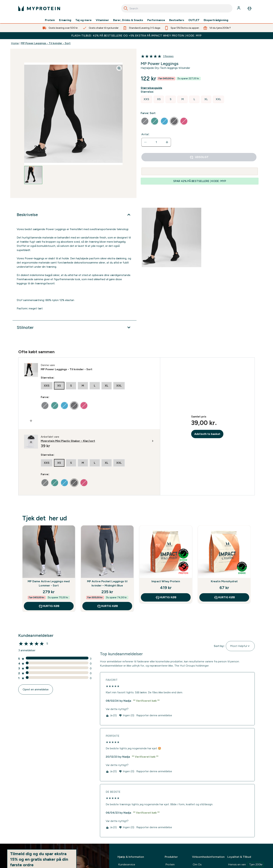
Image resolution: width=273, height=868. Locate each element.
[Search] (126, 8)
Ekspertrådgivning (216, 20)
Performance (156, 20)
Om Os (197, 864)
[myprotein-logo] (39, 8)
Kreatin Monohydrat (224, 581)
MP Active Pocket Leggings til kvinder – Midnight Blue (107, 583)
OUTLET (194, 20)
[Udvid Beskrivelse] (75, 215)
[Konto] (239, 8)
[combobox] (177, 8)
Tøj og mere (83, 20)
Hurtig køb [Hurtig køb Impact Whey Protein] (166, 597)
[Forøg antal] (167, 142)
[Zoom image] (119, 68)
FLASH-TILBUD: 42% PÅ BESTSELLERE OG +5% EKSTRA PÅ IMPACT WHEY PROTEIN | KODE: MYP (136, 36)
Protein (50, 20)
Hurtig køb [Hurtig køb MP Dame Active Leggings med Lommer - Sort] (49, 606)
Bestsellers (177, 20)
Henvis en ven (246, 864)
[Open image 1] (33, 175)
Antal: (145, 134)
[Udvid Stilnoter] (75, 327)
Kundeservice (127, 864)
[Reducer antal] (145, 142)
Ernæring (65, 20)
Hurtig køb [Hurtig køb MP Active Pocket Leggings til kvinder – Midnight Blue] (107, 606)
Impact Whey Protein (166, 581)
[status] (156, 142)
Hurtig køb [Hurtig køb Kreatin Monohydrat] (224, 597)
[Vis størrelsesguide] (152, 88)
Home (15, 43)
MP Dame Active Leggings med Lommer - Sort (49, 583)
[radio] (146, 99)
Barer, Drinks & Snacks (128, 20)
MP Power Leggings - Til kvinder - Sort (46, 43)
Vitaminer (102, 20)
